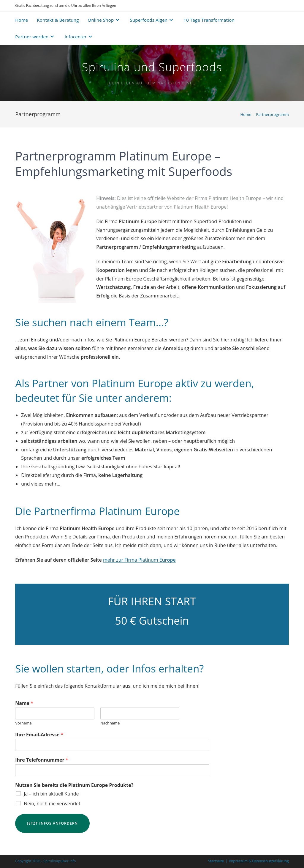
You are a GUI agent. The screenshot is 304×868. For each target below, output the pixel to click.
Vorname (23, 723)
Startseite (216, 861)
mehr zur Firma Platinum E (139, 560)
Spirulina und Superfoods (152, 67)
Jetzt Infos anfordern (52, 823)
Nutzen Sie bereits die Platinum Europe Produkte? (74, 785)
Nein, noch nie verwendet (52, 804)
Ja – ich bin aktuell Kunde (51, 794)
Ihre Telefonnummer (42, 760)
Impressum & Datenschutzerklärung (259, 861)
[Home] (246, 114)
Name (24, 703)
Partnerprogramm (272, 114)
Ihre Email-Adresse (39, 735)
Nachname (110, 723)
